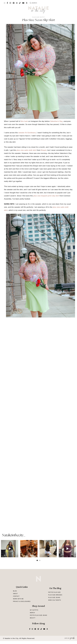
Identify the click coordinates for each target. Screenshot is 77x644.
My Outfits (34, 610)
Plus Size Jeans (54, 598)
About (15, 594)
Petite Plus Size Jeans (39, 615)
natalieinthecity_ (14, 535)
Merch (32, 613)
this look (24, 121)
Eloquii (44, 150)
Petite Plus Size (54, 592)
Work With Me (18, 599)
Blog (15, 591)
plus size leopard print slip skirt (46, 196)
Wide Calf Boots (55, 600)
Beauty (33, 618)
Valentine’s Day (56, 121)
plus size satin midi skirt (26, 150)
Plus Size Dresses (55, 595)
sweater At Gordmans (27, 133)
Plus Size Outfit (38, 17)
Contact (16, 596)
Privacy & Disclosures (22, 601)
